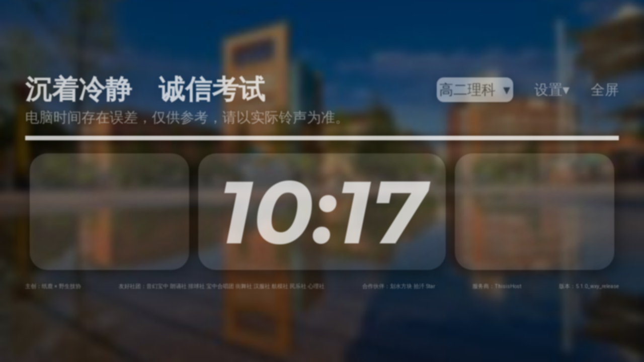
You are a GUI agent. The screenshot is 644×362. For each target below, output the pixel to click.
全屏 (605, 90)
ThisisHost (508, 286)
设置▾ (552, 90)
